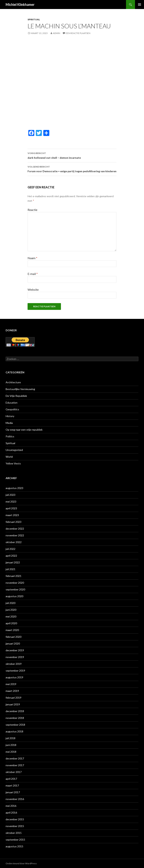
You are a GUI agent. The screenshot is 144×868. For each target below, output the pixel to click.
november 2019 (15, 657)
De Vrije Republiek (16, 396)
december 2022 (15, 529)
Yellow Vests (13, 463)
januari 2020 (13, 643)
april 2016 (11, 813)
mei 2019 (11, 684)
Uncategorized (14, 450)
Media (9, 423)
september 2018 (15, 725)
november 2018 (15, 718)
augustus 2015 (14, 846)
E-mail (33, 274)
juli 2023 (10, 495)
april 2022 (11, 556)
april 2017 (11, 779)
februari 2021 (13, 576)
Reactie (32, 210)
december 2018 (15, 711)
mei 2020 (11, 616)
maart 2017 (12, 785)
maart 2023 (12, 515)
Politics (10, 436)
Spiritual (34, 19)
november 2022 (15, 535)
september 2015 (15, 840)
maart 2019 (12, 691)
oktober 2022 (14, 542)
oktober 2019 (14, 664)
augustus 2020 (14, 596)
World (9, 457)
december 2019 (15, 650)
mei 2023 (11, 502)
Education (12, 403)
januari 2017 (13, 792)
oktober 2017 (14, 772)
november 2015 (15, 826)
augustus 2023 (14, 488)
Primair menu (139, 5)
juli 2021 (10, 569)
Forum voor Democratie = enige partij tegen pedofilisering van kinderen (72, 169)
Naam (32, 258)
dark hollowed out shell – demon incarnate (72, 155)
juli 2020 (10, 603)
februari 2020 (13, 637)
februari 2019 (13, 698)
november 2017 (15, 765)
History (10, 416)
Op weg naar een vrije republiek (24, 430)
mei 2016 (11, 806)
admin (57, 33)
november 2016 (15, 799)
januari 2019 (13, 704)
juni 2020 (11, 610)
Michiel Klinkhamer (20, 5)
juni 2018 (11, 745)
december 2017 (15, 758)
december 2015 (15, 819)
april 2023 (11, 508)
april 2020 (11, 623)
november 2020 (15, 583)
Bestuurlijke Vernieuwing (20, 389)
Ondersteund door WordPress (21, 863)
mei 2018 (11, 752)
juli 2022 (10, 549)
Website (33, 289)
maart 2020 (12, 630)
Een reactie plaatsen (78, 33)
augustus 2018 (14, 731)
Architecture (13, 382)
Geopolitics (12, 409)
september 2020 (15, 589)
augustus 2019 (14, 677)
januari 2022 (13, 562)
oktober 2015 (14, 833)
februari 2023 (13, 522)
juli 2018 (10, 738)
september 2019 (15, 671)
